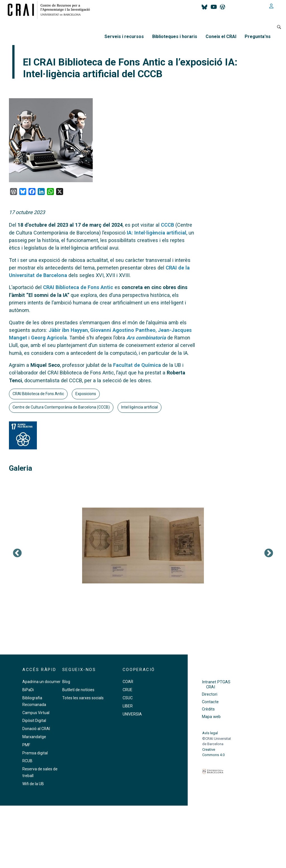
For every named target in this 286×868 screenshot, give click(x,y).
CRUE (127, 690)
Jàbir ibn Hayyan (68, 330)
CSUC (128, 698)
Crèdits (208, 709)
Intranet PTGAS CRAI (216, 684)
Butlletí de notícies (78, 690)
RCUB (27, 761)
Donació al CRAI (36, 729)
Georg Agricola (49, 338)
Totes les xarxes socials (83, 698)
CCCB (167, 225)
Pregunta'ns (258, 37)
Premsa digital (35, 753)
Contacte (210, 702)
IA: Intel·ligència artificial (157, 233)
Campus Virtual (36, 713)
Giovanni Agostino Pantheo (123, 330)
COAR (128, 682)
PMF (26, 745)
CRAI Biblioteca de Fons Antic (78, 287)
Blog (66, 682)
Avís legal (210, 733)
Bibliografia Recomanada (34, 701)
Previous (17, 553)
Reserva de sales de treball (40, 772)
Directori (210, 694)
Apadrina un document (43, 682)
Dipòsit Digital (34, 721)
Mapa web (211, 717)
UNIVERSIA (132, 714)
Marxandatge (34, 737)
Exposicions (86, 394)
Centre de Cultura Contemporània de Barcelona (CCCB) (61, 407)
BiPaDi (28, 690)
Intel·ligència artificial (140, 407)
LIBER (128, 706)
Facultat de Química (137, 365)
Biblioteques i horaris (175, 37)
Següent (269, 553)
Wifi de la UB (33, 784)
